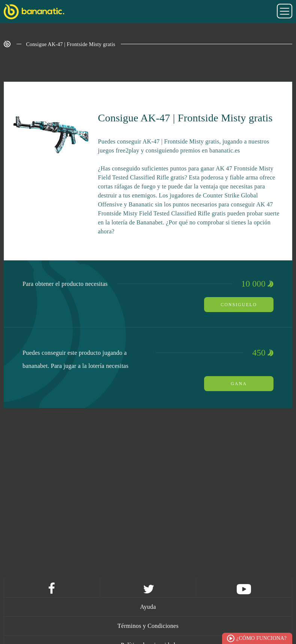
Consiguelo (239, 305)
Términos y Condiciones (148, 626)
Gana (239, 384)
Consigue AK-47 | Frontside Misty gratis (71, 44)
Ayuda (148, 607)
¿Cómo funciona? (261, 638)
